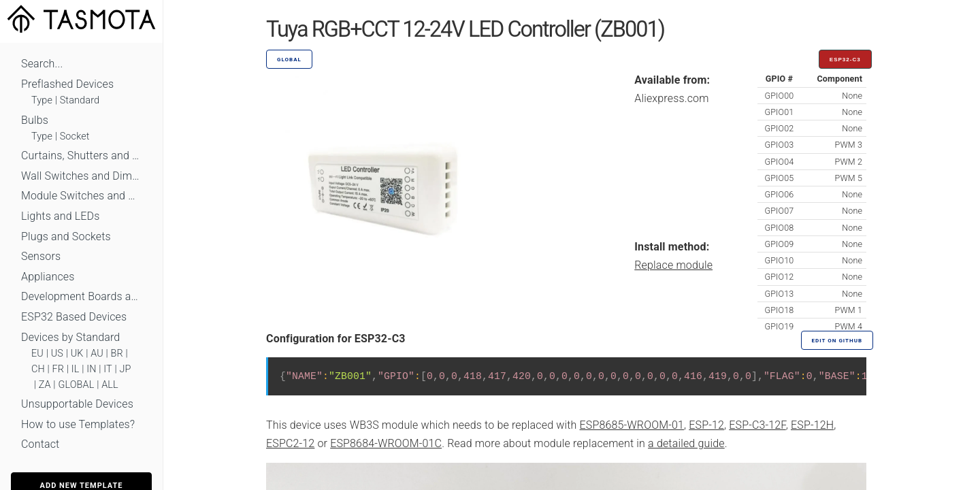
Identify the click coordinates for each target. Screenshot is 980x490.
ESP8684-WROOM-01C (386, 443)
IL (76, 369)
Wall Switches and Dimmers (81, 176)
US (57, 354)
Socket (75, 136)
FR (59, 369)
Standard (80, 100)
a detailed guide (686, 443)
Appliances (48, 277)
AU (97, 354)
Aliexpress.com (671, 98)
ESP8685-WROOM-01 (632, 425)
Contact (40, 444)
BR (117, 354)
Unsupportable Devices (77, 404)
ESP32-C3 (845, 60)
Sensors (41, 256)
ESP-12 (706, 425)
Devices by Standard (70, 337)
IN (91, 369)
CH (38, 369)
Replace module (673, 265)
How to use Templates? (78, 424)
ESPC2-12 (290, 443)
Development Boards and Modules (81, 296)
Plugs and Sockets (66, 236)
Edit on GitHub (837, 341)
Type (42, 100)
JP (126, 369)
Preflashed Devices (67, 84)
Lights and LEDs (61, 216)
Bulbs (35, 120)
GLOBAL (76, 385)
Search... (42, 64)
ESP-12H (812, 425)
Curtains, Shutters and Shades (81, 156)
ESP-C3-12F (757, 425)
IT (108, 369)
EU (37, 354)
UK (77, 354)
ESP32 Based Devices (74, 317)
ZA (45, 385)
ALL (110, 385)
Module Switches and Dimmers (81, 196)
